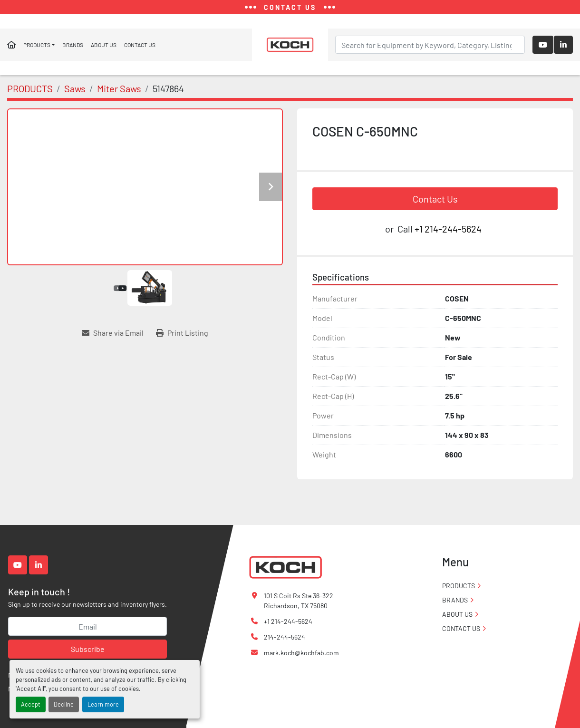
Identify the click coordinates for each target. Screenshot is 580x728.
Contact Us (435, 199)
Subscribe (88, 649)
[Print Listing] (182, 333)
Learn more (103, 704)
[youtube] (543, 45)
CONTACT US (140, 45)
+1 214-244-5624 (448, 229)
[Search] (430, 45)
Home (11, 45)
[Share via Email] (113, 333)
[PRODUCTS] (30, 88)
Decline (64, 704)
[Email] (87, 626)
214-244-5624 (285, 637)
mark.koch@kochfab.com (301, 653)
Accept (31, 704)
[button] (39, 45)
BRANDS (73, 45)
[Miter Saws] (119, 88)
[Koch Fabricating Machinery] (285, 567)
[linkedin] (563, 45)
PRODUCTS (37, 45)
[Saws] (75, 88)
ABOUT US (104, 45)
